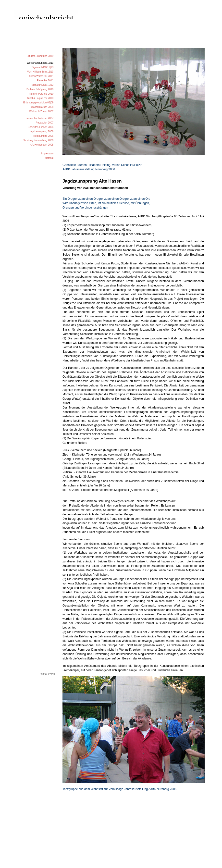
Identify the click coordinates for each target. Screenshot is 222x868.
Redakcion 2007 (45, 123)
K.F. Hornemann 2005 (42, 145)
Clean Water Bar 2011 (41, 76)
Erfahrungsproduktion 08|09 (38, 103)
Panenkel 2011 (45, 81)
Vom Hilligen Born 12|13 (40, 72)
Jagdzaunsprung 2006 (41, 131)
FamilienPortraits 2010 (41, 94)
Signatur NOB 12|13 (43, 67)
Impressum (47, 154)
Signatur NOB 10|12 (43, 85)
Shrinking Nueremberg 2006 (38, 140)
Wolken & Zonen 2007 (41, 111)
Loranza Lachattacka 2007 (39, 118)
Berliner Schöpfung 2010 (40, 89)
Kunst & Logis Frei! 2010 (40, 98)
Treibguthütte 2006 (43, 136)
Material (49, 158)
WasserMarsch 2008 (42, 107)
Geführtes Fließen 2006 (41, 127)
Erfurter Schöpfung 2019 (40, 56)
